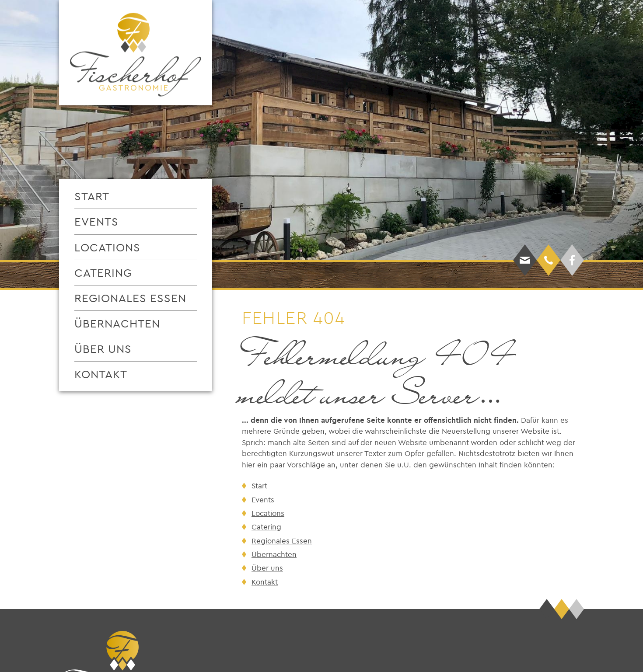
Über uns (103, 349)
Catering (103, 273)
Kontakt (101, 374)
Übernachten (117, 323)
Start (92, 196)
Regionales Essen (130, 298)
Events (96, 221)
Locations (107, 247)
